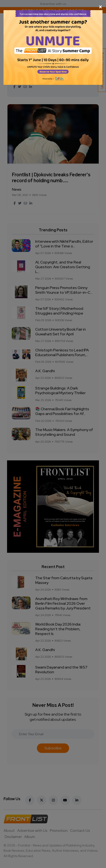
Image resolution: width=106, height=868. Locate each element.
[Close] (53, 7)
